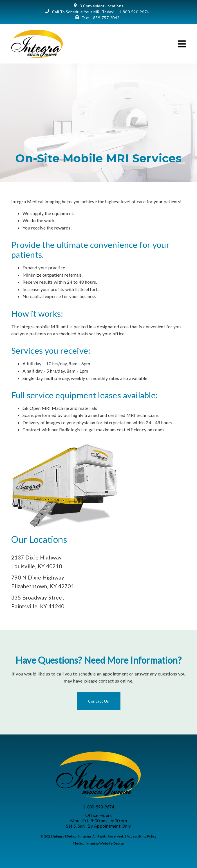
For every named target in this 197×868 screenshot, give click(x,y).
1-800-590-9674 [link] (134, 12)
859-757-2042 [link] (106, 18)
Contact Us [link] (99, 701)
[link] (37, 56)
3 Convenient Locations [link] (102, 6)
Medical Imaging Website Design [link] (98, 843)
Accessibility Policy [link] (142, 836)
